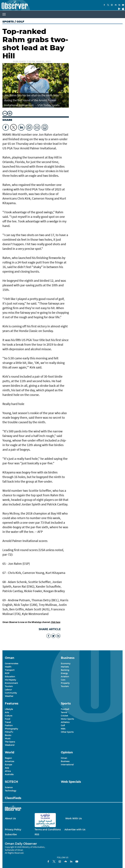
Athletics (65, 722)
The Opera (10, 742)
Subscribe (11, 834)
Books (8, 735)
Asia (7, 768)
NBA (63, 729)
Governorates (12, 663)
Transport (10, 670)
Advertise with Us (75, 830)
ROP (7, 673)
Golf (63, 725)
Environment (11, 683)
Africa (8, 771)
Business (65, 761)
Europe (8, 765)
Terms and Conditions (48, 830)
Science (9, 787)
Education (10, 677)
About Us (10, 818)
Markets (65, 667)
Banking (65, 670)
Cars (63, 680)
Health (8, 667)
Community (11, 693)
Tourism (9, 686)
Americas (10, 761)
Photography (11, 729)
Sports (8, 22)
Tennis (64, 712)
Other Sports (67, 732)
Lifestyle (9, 709)
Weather (9, 696)
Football (65, 709)
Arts (7, 712)
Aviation (65, 677)
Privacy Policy (13, 830)
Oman (64, 758)
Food (7, 719)
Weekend (10, 745)
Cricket (64, 716)
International (67, 765)
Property (65, 683)
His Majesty (10, 680)
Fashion (9, 725)
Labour (8, 690)
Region (8, 758)
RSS (37, 834)
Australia (9, 774)
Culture (9, 716)
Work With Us (73, 818)
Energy (64, 673)
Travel (8, 722)
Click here (56, 622)
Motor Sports (67, 719)
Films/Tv (9, 732)
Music (8, 738)
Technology (11, 791)
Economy (66, 663)
